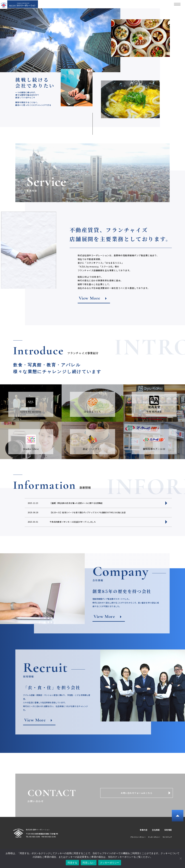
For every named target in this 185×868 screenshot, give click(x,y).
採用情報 (168, 830)
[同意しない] (180, 858)
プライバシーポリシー (138, 837)
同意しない (89, 863)
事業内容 (143, 830)
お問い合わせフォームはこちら (136, 793)
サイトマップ (167, 837)
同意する (72, 863)
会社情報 (156, 830)
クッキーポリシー (154, 837)
